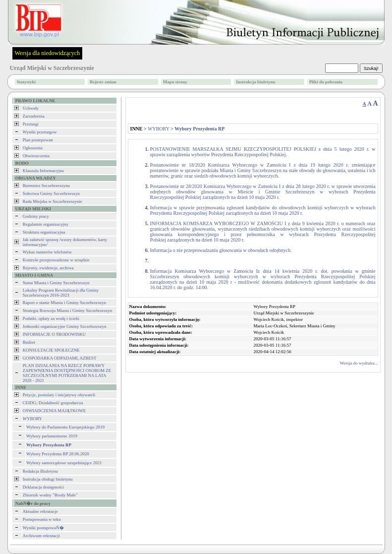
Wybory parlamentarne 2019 (52, 436)
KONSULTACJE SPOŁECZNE (51, 350)
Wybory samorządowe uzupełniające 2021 (64, 463)
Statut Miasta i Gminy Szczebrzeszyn (56, 283)
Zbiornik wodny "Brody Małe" (50, 495)
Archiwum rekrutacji (41, 536)
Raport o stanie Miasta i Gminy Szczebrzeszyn (64, 303)
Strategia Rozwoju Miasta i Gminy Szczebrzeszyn (68, 310)
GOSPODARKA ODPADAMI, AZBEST (60, 358)
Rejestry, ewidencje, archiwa (48, 268)
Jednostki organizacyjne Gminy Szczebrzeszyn (65, 326)
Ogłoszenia (33, 148)
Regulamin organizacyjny (46, 224)
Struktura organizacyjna (44, 232)
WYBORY (33, 419)
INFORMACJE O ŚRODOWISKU (55, 334)
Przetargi (31, 124)
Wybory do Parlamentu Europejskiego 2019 (65, 427)
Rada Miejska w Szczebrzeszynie (53, 201)
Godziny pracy (36, 216)
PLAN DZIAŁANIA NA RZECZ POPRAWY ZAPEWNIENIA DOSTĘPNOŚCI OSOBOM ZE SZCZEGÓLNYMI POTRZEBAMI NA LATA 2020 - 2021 (67, 373)
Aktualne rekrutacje (40, 511)
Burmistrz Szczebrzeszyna (46, 185)
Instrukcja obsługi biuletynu (48, 479)
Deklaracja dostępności (44, 487)
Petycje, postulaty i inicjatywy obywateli (59, 395)
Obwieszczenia (36, 156)
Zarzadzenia (34, 116)
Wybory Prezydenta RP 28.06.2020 (58, 454)
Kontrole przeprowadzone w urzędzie (56, 260)
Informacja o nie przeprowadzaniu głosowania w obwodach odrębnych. (221, 250)
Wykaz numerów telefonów (47, 252)
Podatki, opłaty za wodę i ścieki (51, 318)
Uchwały (31, 108)
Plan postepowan (38, 140)
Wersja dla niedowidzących (48, 53)
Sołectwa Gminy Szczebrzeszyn (51, 193)
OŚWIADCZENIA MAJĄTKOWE (55, 411)
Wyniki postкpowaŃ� (43, 528)
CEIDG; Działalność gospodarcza (53, 403)
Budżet (29, 342)
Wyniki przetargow (40, 132)
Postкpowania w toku (42, 519)
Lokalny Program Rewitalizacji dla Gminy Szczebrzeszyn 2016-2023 (61, 293)
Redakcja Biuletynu (40, 471)
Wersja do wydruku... (359, 363)
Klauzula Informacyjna (43, 171)
